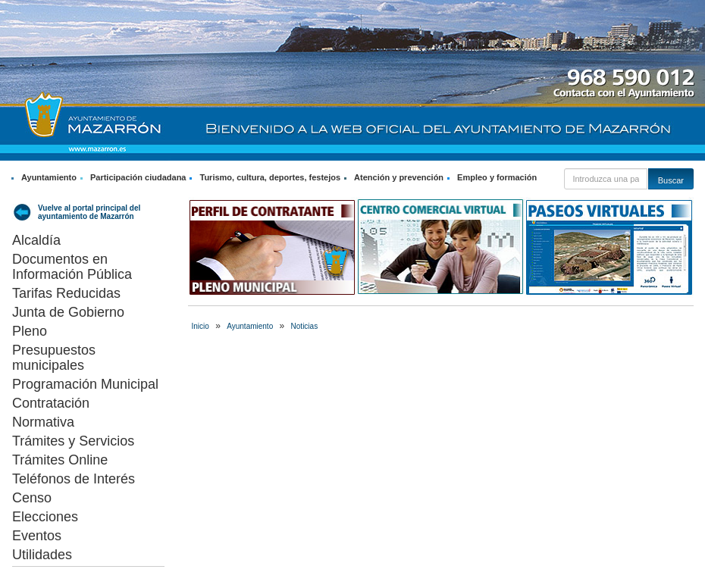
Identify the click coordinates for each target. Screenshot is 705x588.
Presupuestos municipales (54, 358)
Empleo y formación (497, 177)
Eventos (37, 536)
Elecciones (45, 517)
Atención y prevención (399, 177)
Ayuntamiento (49, 177)
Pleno (30, 331)
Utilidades (42, 555)
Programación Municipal (85, 384)
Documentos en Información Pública (72, 267)
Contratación (51, 403)
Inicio (201, 326)
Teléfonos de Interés (74, 479)
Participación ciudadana (138, 177)
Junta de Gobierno (68, 312)
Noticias (305, 326)
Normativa (43, 422)
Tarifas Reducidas (66, 293)
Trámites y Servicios (73, 441)
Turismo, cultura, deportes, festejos (270, 177)
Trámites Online (60, 460)
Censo (32, 498)
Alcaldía (36, 240)
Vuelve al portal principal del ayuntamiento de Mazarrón (89, 212)
